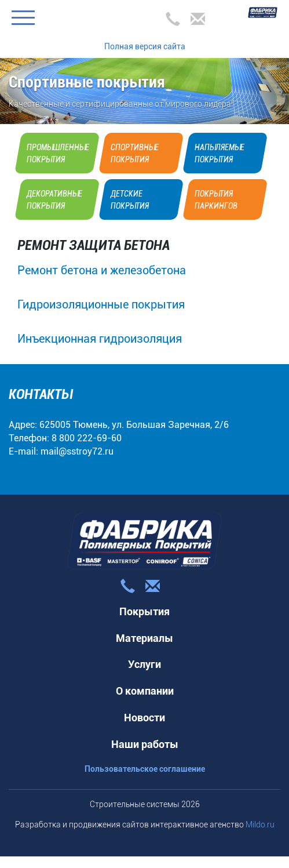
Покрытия (144, 611)
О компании (145, 691)
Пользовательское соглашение (145, 769)
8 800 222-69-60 (87, 438)
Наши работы (145, 744)
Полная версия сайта (145, 46)
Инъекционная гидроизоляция (100, 339)
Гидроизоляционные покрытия (101, 304)
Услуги (144, 664)
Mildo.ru (260, 825)
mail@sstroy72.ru (77, 451)
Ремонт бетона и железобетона (102, 270)
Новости (144, 718)
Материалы (144, 638)
